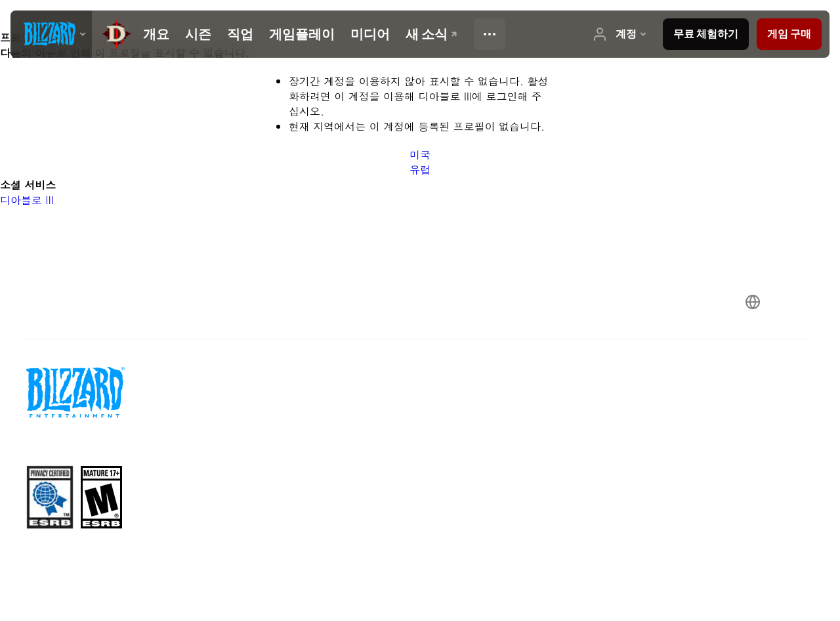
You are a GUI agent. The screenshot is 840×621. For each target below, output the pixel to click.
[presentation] (51, 34)
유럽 (420, 170)
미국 (420, 155)
